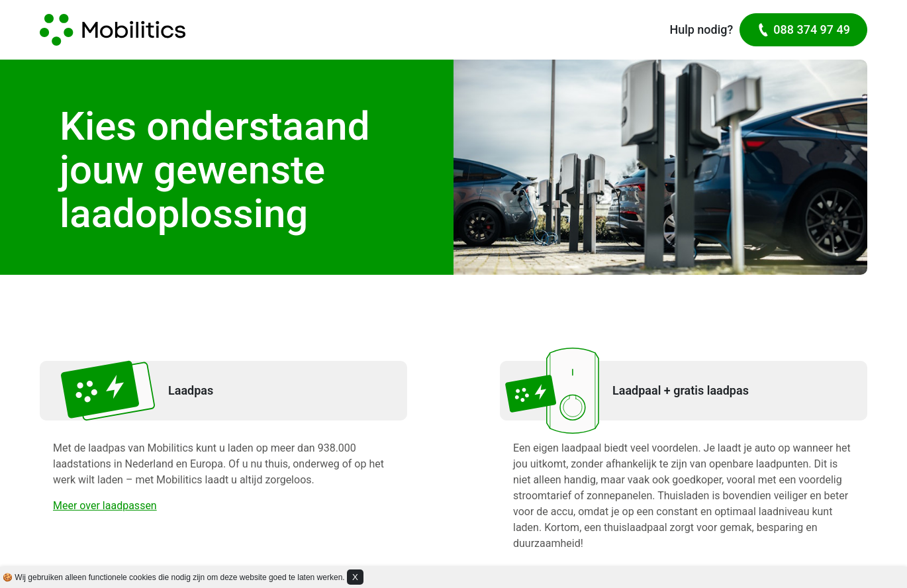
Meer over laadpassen (105, 506)
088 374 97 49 (803, 29)
